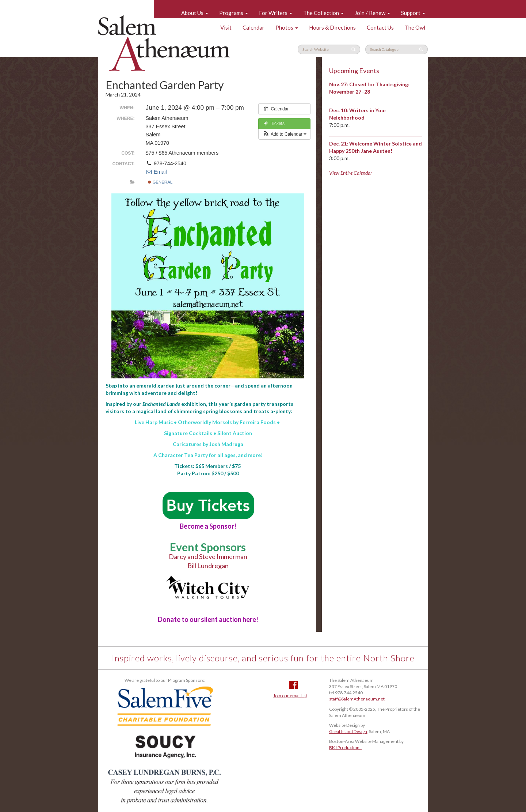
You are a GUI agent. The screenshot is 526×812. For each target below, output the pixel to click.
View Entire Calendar (351, 173)
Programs (234, 13)
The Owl (415, 27)
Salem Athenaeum (164, 43)
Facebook (294, 685)
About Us (195, 13)
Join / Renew (372, 13)
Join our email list (290, 696)
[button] (284, 134)
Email (156, 172)
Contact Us (380, 27)
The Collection (323, 13)
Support (413, 13)
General (160, 182)
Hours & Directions (332, 27)
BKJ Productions (345, 747)
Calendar (254, 27)
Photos (287, 27)
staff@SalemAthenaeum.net (357, 699)
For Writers (276, 13)
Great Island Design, (349, 731)
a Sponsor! (208, 526)
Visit (226, 27)
